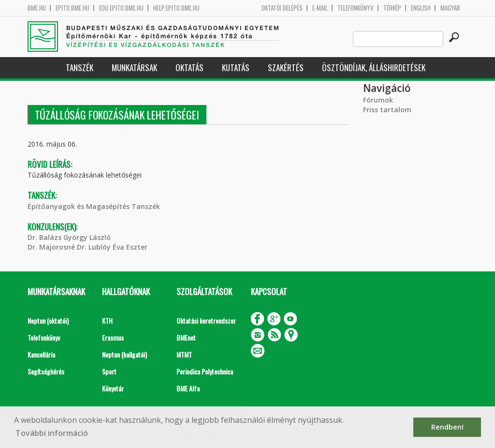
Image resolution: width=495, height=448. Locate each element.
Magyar (450, 8)
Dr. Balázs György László (69, 237)
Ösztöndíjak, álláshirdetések (374, 67)
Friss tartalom (387, 110)
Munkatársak (134, 67)
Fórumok (378, 100)
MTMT (184, 354)
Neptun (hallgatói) (124, 354)
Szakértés (286, 67)
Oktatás (189, 67)
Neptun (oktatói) (48, 321)
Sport (109, 371)
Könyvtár (113, 388)
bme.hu (37, 8)
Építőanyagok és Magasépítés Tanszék (94, 206)
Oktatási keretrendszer (206, 321)
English (421, 8)
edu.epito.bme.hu (121, 8)
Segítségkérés (46, 371)
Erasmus (113, 337)
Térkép (392, 8)
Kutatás (236, 67)
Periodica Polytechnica (205, 371)
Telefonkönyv (356, 8)
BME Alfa (188, 388)
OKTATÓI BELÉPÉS (282, 8)
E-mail (320, 8)
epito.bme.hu (73, 8)
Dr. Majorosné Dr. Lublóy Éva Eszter (87, 247)
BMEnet (186, 337)
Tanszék (80, 67)
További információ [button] (52, 433)
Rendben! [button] (447, 427)
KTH (107, 321)
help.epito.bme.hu (176, 8)
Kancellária (41, 354)
